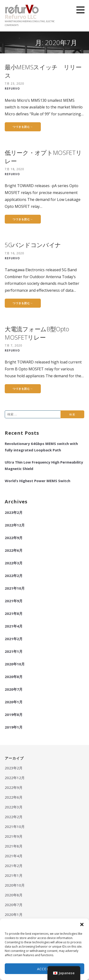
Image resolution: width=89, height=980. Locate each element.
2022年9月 (14, 538)
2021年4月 (14, 626)
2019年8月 (14, 715)
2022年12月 (15, 525)
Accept (45, 969)
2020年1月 (14, 702)
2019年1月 (14, 727)
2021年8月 (14, 613)
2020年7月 (14, 689)
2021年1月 (14, 651)
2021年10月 (15, 588)
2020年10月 (15, 664)
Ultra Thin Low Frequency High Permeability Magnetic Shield (44, 465)
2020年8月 (14, 677)
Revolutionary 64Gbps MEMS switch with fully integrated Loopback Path (41, 447)
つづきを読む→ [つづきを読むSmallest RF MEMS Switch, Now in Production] (23, 127)
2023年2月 (14, 512)
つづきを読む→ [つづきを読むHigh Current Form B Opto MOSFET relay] (23, 389)
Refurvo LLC (21, 17)
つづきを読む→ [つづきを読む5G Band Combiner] (23, 303)
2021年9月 (14, 601)
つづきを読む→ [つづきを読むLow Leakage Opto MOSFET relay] (23, 219)
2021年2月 (14, 639)
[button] (82, 924)
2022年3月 (14, 563)
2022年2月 (14, 576)
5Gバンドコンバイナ (33, 245)
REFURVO (12, 88)
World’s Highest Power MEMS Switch (37, 481)
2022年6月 (14, 550)
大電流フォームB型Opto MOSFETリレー (37, 333)
